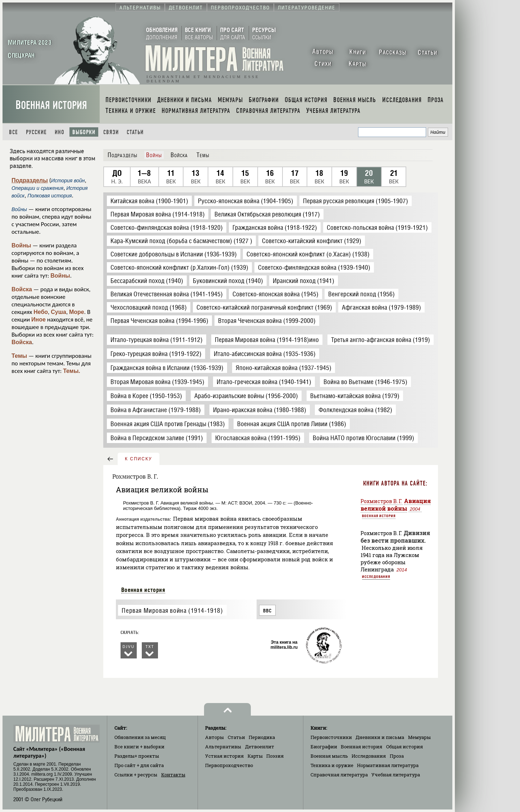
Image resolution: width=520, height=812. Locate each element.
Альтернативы (223, 747)
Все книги (139, 747)
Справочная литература (339, 775)
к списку (139, 459)
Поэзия (275, 756)
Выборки (84, 132)
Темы (19, 356)
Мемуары (419, 737)
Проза (397, 756)
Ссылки (136, 775)
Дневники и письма (380, 737)
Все (13, 132)
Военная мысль (329, 756)
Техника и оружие (332, 765)
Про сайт (139, 765)
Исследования (376, 576)
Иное (39, 320)
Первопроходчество (229, 765)
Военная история (51, 105)
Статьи (135, 132)
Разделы (137, 756)
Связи (111, 132)
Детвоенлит (260, 747)
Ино (60, 132)
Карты (255, 756)
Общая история (404, 747)
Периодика (262, 737)
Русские (36, 132)
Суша (58, 312)
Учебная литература (396, 775)
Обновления (140, 737)
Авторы (214, 737)
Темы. (72, 371)
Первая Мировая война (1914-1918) (172, 610)
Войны (21, 245)
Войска (22, 289)
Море (77, 312)
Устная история (224, 756)
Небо (41, 312)
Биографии (324, 747)
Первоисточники (331, 737)
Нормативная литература (388, 765)
